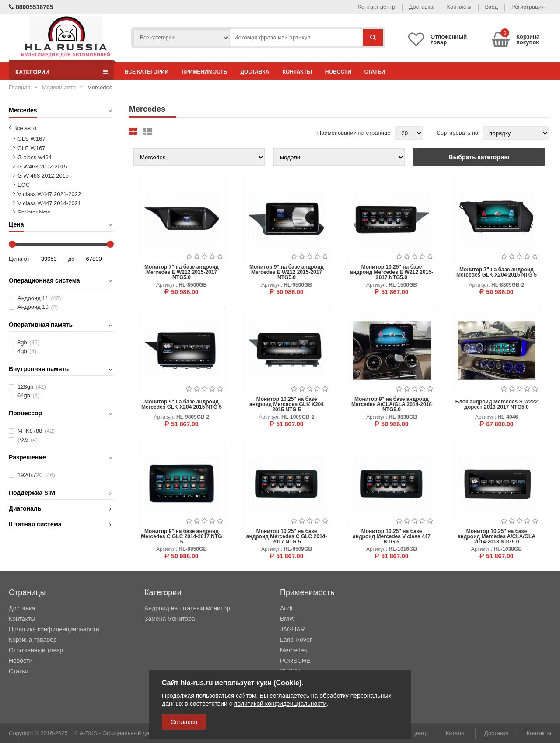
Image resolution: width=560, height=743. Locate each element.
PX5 (28, 440)
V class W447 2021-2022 (49, 194)
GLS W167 (31, 139)
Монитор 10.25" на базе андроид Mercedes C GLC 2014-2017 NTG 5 (287, 536)
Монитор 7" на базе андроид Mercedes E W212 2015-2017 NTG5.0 (182, 272)
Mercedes (293, 650)
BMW (287, 619)
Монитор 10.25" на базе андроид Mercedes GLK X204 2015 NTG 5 (287, 404)
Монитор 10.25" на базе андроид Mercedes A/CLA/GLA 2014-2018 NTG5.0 (497, 536)
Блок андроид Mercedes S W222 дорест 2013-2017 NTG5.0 (497, 404)
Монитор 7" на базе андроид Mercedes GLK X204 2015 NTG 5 (497, 272)
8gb (28, 342)
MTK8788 (36, 431)
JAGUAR (292, 629)
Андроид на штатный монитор (187, 608)
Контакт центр (376, 7)
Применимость (204, 72)
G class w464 (35, 157)
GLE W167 (31, 148)
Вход (492, 7)
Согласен (184, 722)
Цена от (19, 259)
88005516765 (31, 7)
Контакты (459, 7)
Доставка (421, 7)
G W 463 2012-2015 (43, 176)
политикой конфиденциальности (280, 704)
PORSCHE (295, 661)
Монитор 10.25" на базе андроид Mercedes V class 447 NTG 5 (392, 536)
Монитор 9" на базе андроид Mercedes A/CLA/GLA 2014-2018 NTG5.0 (392, 404)
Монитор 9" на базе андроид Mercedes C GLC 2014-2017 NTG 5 (181, 536)
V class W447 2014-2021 (49, 203)
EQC (24, 185)
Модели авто (59, 87)
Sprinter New (34, 212)
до (72, 259)
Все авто (25, 128)
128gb (32, 387)
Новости (338, 72)
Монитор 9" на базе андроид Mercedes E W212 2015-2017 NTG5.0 (287, 272)
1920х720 (36, 475)
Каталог (456, 733)
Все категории (147, 72)
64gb (28, 395)
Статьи (375, 72)
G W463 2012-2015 (42, 166)
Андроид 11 (39, 298)
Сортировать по (457, 133)
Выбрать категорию (479, 157)
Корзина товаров (33, 640)
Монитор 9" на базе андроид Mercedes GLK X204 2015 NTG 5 (182, 404)
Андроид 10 (38, 307)
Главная (19, 87)
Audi (286, 608)
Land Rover (296, 640)
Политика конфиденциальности (54, 629)
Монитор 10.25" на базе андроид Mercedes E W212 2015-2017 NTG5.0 (392, 272)
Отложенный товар (36, 650)
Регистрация (528, 7)
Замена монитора (170, 619)
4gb (27, 351)
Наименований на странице (354, 133)
